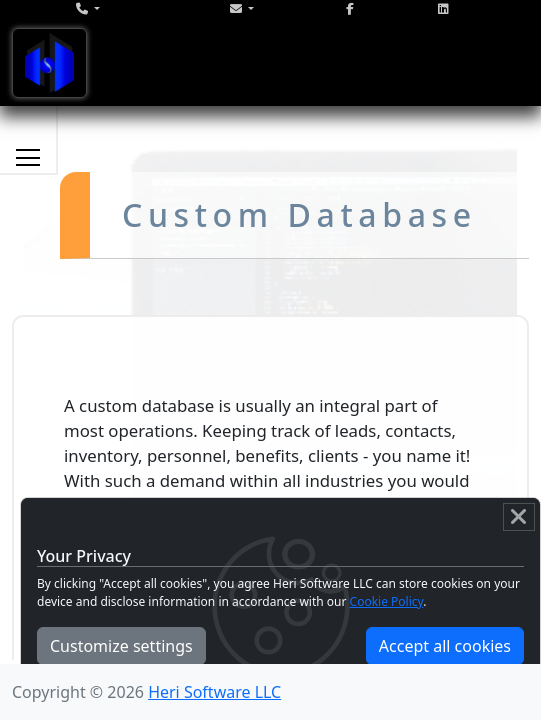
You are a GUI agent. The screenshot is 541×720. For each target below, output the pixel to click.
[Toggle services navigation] (28, 157)
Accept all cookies (445, 646)
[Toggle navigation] (49, 63)
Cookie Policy (387, 601)
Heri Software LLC (214, 692)
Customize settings (121, 646)
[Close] (519, 517)
